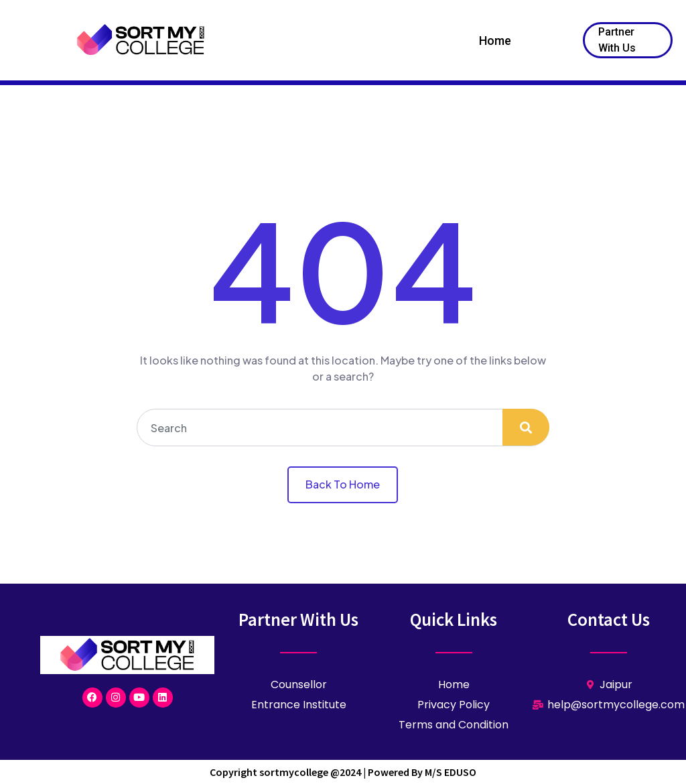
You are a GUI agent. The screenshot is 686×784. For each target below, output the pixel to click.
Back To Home (343, 484)
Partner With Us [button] (617, 40)
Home (495, 41)
